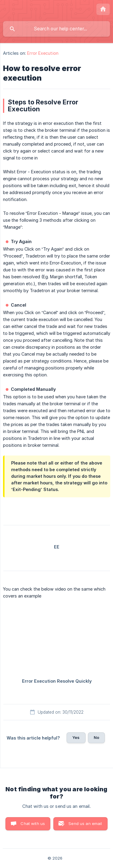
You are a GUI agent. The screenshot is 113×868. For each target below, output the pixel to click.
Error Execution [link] (43, 53)
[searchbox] (56, 29)
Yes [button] (76, 737)
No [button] (96, 737)
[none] (103, 9)
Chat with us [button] (33, 823)
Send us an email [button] (85, 823)
